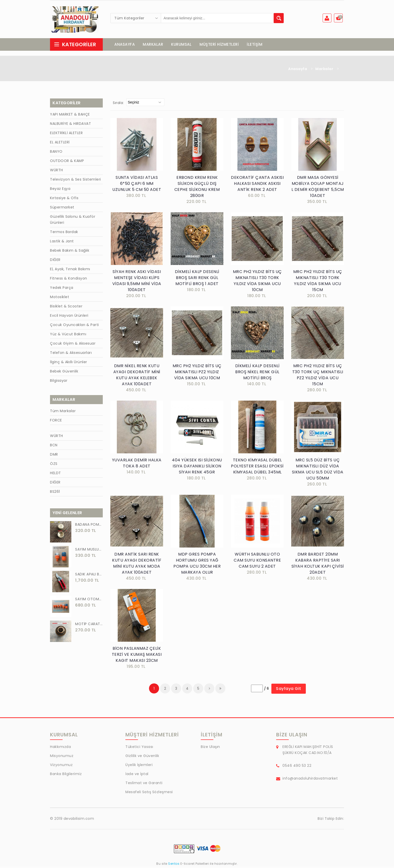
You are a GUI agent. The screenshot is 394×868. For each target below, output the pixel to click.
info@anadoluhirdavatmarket (310, 780)
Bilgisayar (59, 382)
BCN (54, 446)
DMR (54, 456)
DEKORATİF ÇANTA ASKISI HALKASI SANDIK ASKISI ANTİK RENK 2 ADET (257, 185)
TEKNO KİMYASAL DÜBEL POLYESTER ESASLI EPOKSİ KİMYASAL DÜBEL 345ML (257, 467)
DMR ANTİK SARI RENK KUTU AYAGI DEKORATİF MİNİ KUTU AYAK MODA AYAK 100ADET (137, 564)
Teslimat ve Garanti (144, 784)
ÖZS (54, 465)
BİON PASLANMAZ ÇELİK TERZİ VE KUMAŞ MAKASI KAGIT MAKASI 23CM (137, 656)
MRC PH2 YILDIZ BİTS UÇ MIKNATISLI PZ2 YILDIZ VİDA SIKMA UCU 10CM (197, 373)
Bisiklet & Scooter (66, 307)
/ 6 (267, 690)
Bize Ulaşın (210, 748)
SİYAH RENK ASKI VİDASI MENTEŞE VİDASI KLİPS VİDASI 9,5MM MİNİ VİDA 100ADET (137, 282)
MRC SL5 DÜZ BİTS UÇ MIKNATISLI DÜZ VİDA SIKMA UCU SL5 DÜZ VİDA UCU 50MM (318, 470)
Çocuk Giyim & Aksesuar (73, 345)
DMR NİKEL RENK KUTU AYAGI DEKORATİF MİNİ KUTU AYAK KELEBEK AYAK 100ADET (137, 376)
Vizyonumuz (61, 766)
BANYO (56, 153)
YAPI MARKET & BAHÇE (70, 116)
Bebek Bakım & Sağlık (70, 252)
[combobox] (136, 18)
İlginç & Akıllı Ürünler (69, 363)
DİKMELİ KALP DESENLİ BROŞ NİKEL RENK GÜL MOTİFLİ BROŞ (257, 373)
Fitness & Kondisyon (69, 280)
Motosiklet (60, 298)
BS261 (55, 493)
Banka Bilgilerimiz (66, 775)
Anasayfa (298, 70)
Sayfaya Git (289, 690)
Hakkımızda (60, 748)
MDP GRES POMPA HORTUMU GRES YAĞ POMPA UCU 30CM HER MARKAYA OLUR (197, 564)
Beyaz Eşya (60, 190)
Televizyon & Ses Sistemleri (76, 181)
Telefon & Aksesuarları (71, 354)
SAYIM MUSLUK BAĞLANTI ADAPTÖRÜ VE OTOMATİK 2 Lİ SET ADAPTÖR (89, 551)
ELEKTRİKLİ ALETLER (66, 134)
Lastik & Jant (62, 242)
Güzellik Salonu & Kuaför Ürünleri (73, 221)
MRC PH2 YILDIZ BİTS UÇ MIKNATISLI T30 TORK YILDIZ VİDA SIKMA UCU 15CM (318, 282)
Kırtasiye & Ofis (64, 199)
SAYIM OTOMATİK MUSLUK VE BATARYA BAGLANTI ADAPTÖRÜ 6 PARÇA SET (89, 600)
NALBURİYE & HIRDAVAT (70, 125)
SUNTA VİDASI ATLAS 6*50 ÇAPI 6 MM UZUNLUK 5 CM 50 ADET (137, 185)
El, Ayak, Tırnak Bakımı (70, 270)
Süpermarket (62, 208)
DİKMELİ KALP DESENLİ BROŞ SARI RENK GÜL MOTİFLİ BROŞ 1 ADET (197, 279)
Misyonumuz (62, 757)
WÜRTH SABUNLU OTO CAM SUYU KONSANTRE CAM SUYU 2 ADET (257, 561)
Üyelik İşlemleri (139, 766)
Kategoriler (75, 46)
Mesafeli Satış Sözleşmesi (149, 793)
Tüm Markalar (63, 412)
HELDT (56, 474)
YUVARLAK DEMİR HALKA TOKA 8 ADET (137, 464)
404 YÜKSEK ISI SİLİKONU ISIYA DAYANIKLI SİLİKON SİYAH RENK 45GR (197, 467)
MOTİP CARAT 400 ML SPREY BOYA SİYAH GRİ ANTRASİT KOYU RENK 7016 (89, 625)
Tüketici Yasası (139, 748)
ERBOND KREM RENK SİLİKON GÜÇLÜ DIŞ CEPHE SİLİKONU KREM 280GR (197, 188)
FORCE (56, 421)
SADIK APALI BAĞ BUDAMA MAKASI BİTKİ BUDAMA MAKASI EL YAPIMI (89, 575)
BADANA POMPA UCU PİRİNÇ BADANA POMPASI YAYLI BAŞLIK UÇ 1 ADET (89, 526)
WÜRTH (57, 171)
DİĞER (55, 261)
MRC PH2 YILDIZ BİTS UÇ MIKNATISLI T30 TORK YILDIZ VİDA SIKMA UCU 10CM (257, 282)
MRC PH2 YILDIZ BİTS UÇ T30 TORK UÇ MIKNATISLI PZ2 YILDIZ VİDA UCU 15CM (318, 376)
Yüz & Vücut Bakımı (68, 335)
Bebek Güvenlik (64, 372)
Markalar (324, 70)
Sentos (174, 865)
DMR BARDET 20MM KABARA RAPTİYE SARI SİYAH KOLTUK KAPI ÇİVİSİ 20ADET (318, 564)
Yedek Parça (62, 289)
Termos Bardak (64, 233)
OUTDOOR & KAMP (67, 162)
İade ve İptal (137, 775)
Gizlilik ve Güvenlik (142, 757)
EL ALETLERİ (60, 143)
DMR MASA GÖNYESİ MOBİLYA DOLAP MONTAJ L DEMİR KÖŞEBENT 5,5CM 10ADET (318, 188)
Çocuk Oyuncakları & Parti (75, 326)
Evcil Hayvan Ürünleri (69, 317)
